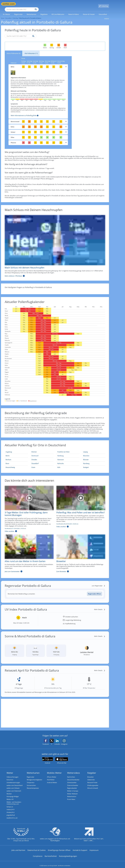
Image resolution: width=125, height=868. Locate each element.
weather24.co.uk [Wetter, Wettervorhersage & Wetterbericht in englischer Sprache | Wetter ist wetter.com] (12, 816)
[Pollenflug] (104, 4)
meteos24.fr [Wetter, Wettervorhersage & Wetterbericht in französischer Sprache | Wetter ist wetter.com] (11, 807)
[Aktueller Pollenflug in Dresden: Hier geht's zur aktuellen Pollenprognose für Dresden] (42, 457)
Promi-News (71, 797)
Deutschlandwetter (73, 777)
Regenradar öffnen (95, 591)
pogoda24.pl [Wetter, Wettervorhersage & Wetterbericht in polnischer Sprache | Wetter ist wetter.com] (11, 813)
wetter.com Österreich (14, 788)
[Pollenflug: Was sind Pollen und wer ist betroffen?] (79, 507)
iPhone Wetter (52, 774)
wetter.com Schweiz (13, 786)
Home (3, 15)
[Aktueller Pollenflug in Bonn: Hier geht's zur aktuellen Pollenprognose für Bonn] (16, 461)
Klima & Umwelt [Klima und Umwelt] (93, 786)
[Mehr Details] (100, 607)
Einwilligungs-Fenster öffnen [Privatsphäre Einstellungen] (59, 848)
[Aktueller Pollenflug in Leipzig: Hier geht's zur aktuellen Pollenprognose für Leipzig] (94, 449)
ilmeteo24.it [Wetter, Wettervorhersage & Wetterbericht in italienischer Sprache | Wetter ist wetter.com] (11, 810)
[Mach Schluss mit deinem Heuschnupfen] (54, 243)
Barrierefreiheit (51, 854)
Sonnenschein (31, 783)
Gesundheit (8, 15)
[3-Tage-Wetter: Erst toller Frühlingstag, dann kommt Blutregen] (28, 507)
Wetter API (10, 797)
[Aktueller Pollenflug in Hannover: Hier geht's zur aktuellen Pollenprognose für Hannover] (68, 457)
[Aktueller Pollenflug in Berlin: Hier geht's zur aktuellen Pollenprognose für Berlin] (16, 453)
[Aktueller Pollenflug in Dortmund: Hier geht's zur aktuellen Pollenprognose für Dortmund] (42, 453)
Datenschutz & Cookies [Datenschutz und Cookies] (37, 848)
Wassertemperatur (33, 786)
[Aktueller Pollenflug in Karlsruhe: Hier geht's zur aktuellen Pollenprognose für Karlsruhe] (68, 461)
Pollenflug (15, 15)
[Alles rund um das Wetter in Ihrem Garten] (28, 552)
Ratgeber (92, 770)
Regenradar (31, 774)
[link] (7, 12)
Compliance (38, 854)
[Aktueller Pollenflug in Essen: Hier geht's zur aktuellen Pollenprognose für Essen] (42, 465)
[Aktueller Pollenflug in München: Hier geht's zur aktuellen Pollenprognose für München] (94, 453)
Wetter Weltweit (72, 791)
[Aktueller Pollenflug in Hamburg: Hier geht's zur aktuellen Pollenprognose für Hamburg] (68, 453)
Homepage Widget (13, 794)
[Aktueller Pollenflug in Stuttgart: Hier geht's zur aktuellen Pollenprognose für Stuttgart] (94, 465)
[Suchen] (50, 4)
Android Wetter (52, 780)
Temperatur (31, 780)
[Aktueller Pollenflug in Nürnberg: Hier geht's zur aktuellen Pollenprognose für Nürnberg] (94, 461)
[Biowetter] (79, 552)
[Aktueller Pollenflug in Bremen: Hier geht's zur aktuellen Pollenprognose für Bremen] (42, 449)
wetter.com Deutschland (15, 783)
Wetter (10, 770)
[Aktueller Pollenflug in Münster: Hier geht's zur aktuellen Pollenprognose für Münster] (94, 457)
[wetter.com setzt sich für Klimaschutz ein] (55, 834)
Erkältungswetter (93, 783)
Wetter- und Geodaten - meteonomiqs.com (14, 801)
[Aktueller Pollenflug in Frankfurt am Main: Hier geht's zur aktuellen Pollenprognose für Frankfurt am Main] (68, 449)
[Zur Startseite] (8, 4)
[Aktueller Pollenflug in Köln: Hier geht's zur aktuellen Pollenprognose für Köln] (68, 465)
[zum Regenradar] (98, 583)
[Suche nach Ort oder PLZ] (36, 4)
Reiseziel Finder (92, 780)
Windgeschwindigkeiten (34, 777)
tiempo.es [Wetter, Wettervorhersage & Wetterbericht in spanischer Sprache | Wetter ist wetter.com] (10, 804)
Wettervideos (74, 770)
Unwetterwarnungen (13, 780)
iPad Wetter (51, 777)
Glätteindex (91, 777)
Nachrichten (71, 774)
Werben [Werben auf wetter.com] (9, 791)
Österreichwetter (73, 783)
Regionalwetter (72, 786)
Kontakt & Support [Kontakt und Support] (80, 848)
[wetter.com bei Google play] (47, 758)
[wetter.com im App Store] (62, 758)
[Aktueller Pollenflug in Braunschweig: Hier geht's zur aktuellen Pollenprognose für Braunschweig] (16, 465)
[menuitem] (7, 12)
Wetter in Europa (73, 788)
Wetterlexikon (72, 794)
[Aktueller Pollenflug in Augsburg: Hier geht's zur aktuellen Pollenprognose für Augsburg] (16, 449)
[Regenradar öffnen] (95, 591)
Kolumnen (10, 777)
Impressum (94, 848)
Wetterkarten (33, 770)
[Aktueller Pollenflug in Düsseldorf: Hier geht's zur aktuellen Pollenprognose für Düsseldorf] (42, 461)
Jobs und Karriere (18, 848)
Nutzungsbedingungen (68, 854)
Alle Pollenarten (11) (31, 51)
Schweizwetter (72, 780)
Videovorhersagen (13, 774)
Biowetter (91, 774)
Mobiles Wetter (54, 770)
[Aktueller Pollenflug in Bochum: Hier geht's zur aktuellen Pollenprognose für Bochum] (16, 457)
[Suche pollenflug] (33, 33)
